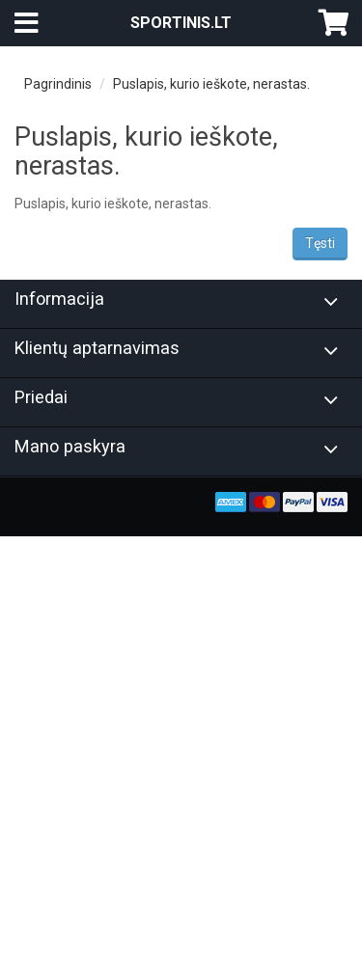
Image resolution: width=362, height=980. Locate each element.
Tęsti (320, 243)
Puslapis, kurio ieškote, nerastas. (211, 84)
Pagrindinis (58, 84)
